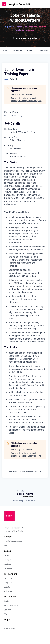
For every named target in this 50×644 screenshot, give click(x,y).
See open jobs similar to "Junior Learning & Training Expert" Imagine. (26, 99)
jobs (4, 51)
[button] (4, 4)
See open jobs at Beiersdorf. (23, 94)
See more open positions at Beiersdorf (25, 472)
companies (16, 51)
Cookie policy (30, 501)
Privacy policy (18, 501)
